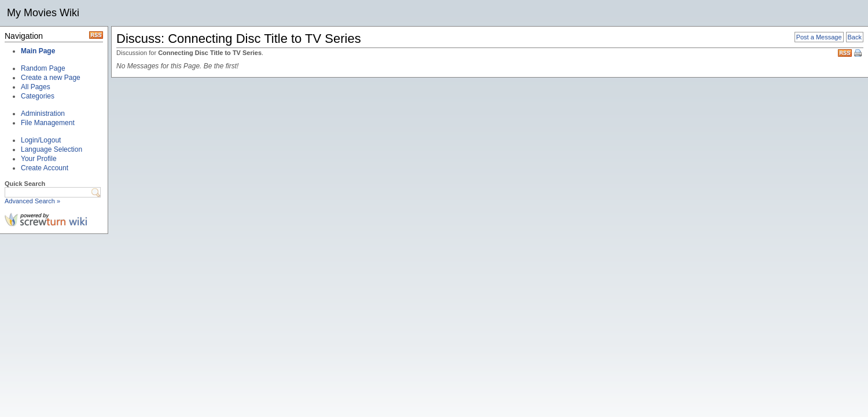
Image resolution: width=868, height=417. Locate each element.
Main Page (38, 51)
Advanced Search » (32, 201)
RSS (845, 53)
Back (855, 37)
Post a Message (819, 37)
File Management (48, 123)
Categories (38, 96)
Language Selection (52, 149)
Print (859, 54)
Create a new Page (51, 78)
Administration (43, 114)
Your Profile (39, 159)
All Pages (36, 87)
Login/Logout (41, 140)
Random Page (43, 68)
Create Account (45, 168)
